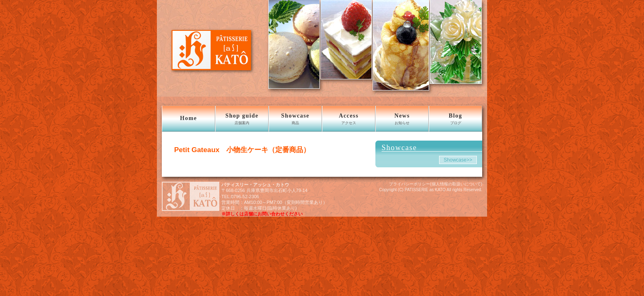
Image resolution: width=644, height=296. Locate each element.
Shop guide (242, 119)
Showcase (295, 119)
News (402, 119)
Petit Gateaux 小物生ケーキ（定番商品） (242, 150)
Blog (455, 119)
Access (349, 119)
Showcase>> (458, 160)
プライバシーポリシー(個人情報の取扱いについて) (436, 184)
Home (188, 118)
